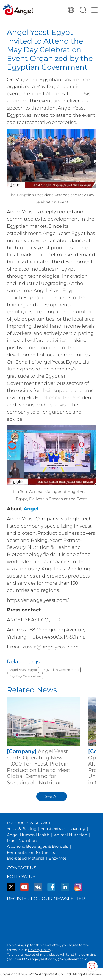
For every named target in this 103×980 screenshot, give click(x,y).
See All (52, 796)
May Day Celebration (25, 676)
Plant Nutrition (22, 841)
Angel (31, 509)
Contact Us (22, 868)
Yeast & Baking (22, 829)
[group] (43, 741)
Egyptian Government (61, 670)
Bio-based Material (26, 858)
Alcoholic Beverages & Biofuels (37, 846)
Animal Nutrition (71, 835)
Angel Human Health (28, 835)
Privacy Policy (40, 950)
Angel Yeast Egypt (23, 670)
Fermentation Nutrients (31, 852)
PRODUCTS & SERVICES (30, 823)
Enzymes (58, 858)
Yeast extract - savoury (63, 829)
